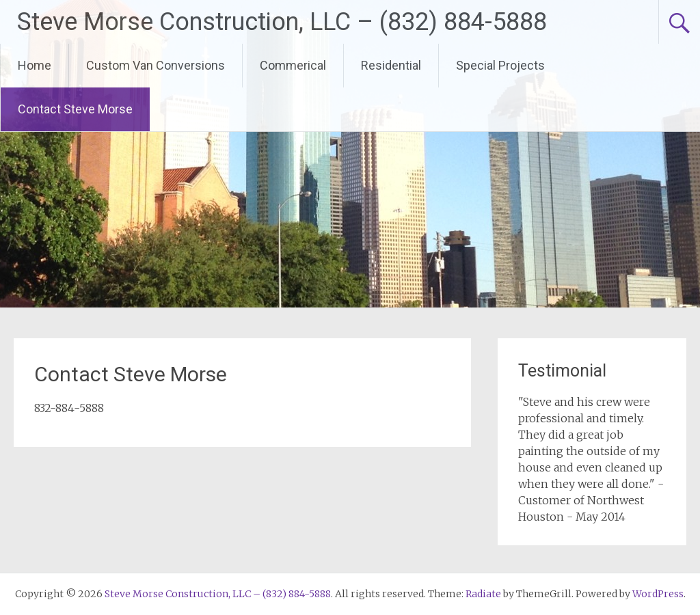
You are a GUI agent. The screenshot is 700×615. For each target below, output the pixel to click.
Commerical (293, 65)
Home (35, 65)
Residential (391, 65)
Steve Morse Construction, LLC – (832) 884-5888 (282, 22)
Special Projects (500, 65)
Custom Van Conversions (156, 65)
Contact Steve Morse (75, 109)
